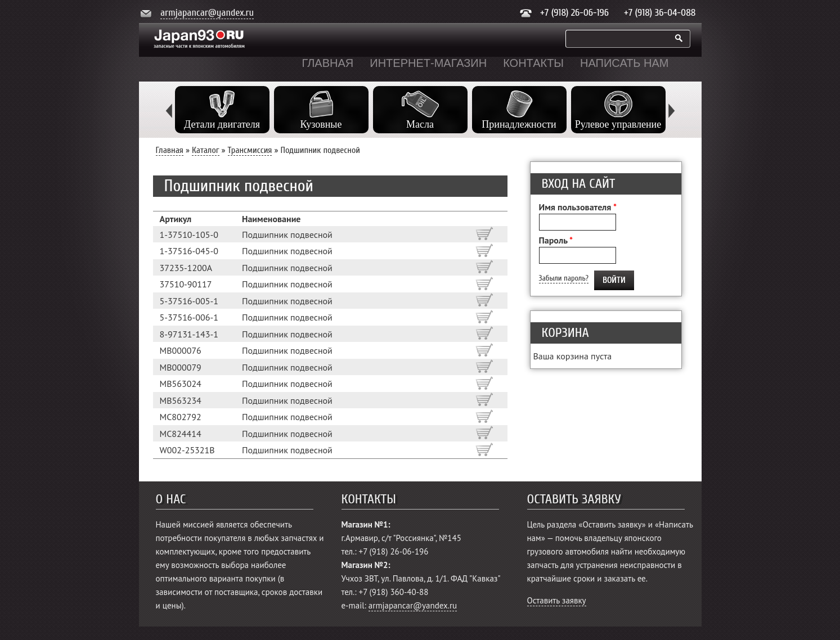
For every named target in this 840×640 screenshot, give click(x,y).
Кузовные (321, 124)
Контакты (533, 63)
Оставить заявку (557, 600)
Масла (420, 124)
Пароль (556, 240)
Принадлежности (519, 124)
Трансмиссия (250, 150)
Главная (328, 63)
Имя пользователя (578, 207)
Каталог (206, 150)
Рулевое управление (618, 124)
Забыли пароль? (564, 278)
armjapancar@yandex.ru (207, 13)
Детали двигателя (222, 124)
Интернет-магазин (428, 63)
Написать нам (624, 63)
